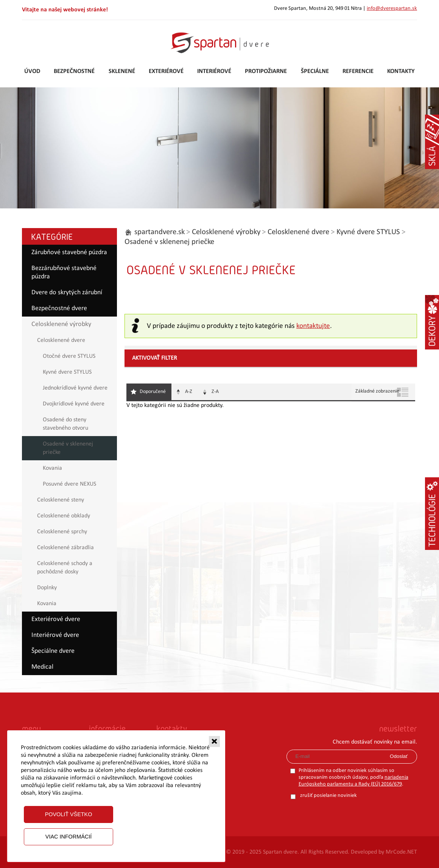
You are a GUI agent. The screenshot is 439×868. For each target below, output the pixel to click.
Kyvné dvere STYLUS (67, 372)
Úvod (32, 71)
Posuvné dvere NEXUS (69, 484)
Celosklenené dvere (61, 340)
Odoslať (399, 756)
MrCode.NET (401, 852)
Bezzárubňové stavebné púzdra (64, 273)
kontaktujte (313, 326)
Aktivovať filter (155, 358)
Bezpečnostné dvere (59, 308)
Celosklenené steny (61, 500)
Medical (42, 667)
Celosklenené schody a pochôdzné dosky (65, 568)
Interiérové (214, 71)
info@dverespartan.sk (392, 9)
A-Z (189, 392)
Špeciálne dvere (53, 651)
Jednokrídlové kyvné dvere (75, 388)
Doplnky (47, 588)
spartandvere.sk (160, 232)
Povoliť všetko (69, 814)
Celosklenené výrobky (61, 324)
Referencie (358, 71)
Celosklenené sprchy (62, 532)
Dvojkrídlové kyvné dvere (74, 404)
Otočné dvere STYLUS (69, 356)
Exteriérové (166, 71)
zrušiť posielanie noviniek (328, 796)
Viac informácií (68, 837)
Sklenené (122, 71)
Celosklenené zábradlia (65, 548)
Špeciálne (315, 71)
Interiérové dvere (55, 635)
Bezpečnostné (74, 71)
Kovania (52, 468)
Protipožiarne (266, 71)
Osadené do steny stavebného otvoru (65, 424)
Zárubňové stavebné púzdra (69, 252)
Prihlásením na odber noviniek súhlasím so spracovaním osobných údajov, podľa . (353, 777)
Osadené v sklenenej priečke (68, 448)
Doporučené (153, 392)
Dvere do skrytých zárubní (67, 293)
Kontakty (401, 71)
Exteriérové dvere (56, 619)
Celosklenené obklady (64, 516)
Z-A (215, 392)
